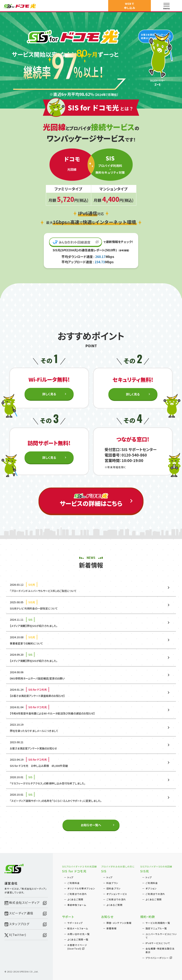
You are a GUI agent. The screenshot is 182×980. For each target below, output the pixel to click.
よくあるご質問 (75, 899)
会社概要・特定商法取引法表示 (160, 950)
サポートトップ (75, 923)
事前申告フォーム (77, 905)
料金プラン (112, 883)
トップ (71, 877)
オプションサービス (117, 894)
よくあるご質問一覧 (78, 939)
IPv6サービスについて (158, 943)
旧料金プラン (114, 888)
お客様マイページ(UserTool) (77, 947)
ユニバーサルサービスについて (161, 936)
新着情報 (111, 928)
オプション (151, 888)
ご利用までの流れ (77, 894)
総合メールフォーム (78, 928)
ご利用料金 (74, 883)
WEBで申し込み (130, 6)
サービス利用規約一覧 (158, 923)
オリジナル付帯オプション (81, 888)
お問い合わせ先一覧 (79, 934)
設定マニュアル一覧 (156, 928)
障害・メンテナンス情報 (119, 923)
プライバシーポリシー (157, 958)
